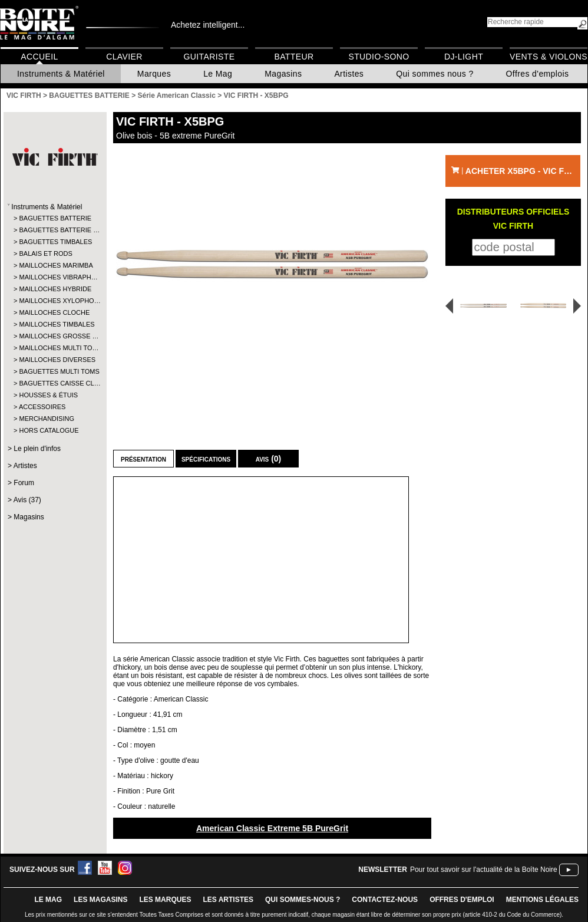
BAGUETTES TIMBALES (54, 242)
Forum (24, 483)
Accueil (39, 57)
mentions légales (542, 900)
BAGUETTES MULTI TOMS (54, 371)
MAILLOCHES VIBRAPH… (54, 277)
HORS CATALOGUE (49, 430)
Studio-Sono (379, 57)
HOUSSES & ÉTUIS (48, 395)
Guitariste (209, 57)
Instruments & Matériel (61, 74)
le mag (48, 900)
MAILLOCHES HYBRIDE (54, 289)
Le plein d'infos (37, 449)
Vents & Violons (549, 57)
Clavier (124, 57)
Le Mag (218, 74)
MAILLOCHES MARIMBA (54, 265)
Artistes (349, 74)
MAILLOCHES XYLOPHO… (54, 301)
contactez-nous (385, 900)
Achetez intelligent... (208, 25)
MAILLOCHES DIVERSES (54, 360)
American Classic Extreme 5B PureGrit (272, 828)
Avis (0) (269, 459)
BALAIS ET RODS (45, 253)
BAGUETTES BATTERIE (54, 218)
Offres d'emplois (538, 74)
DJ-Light (464, 57)
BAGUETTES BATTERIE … (54, 230)
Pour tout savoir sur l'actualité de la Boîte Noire (484, 870)
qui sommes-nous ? (303, 900)
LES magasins (100, 900)
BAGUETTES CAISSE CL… (54, 383)
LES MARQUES (165, 900)
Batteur (294, 57)
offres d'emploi (462, 900)
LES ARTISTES (228, 900)
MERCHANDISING (47, 419)
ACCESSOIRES (42, 407)
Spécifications (206, 459)
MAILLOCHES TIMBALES (54, 324)
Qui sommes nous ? (435, 74)
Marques (154, 74)
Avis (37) (27, 500)
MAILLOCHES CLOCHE (54, 312)
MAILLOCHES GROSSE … (54, 336)
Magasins (283, 74)
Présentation (143, 459)
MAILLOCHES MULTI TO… (54, 348)
